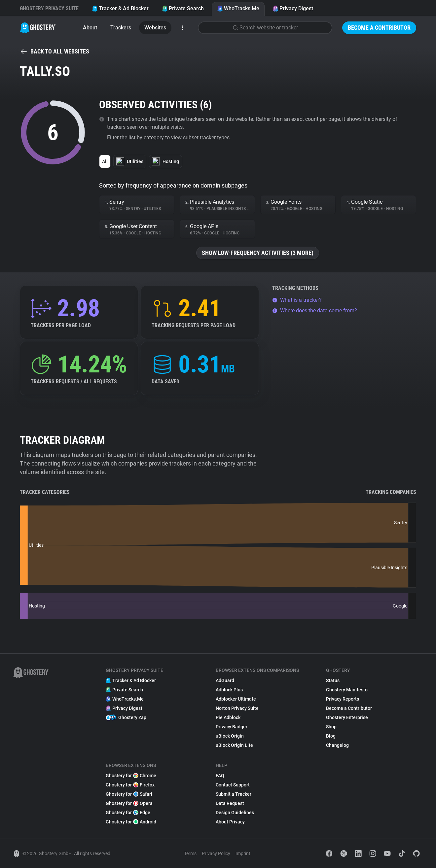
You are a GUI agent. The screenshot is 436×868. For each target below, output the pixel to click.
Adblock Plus (229, 690)
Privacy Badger (232, 727)
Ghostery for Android (131, 822)
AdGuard (225, 680)
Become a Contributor (379, 28)
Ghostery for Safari (129, 794)
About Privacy (230, 822)
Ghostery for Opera (129, 803)
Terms (190, 853)
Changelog (337, 745)
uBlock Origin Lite (234, 745)
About (90, 28)
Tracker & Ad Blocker (120, 8)
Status (333, 680)
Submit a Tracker (234, 794)
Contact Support (233, 785)
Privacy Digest (293, 8)
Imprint (243, 853)
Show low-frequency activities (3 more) (258, 253)
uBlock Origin (230, 736)
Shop (331, 727)
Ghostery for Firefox (130, 785)
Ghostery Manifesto (347, 690)
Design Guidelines (235, 813)
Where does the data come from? (315, 311)
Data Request (230, 803)
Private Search (183, 8)
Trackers (121, 28)
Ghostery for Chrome (131, 776)
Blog (331, 736)
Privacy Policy (216, 853)
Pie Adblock (228, 717)
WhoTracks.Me (238, 8)
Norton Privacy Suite (237, 708)
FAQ (220, 776)
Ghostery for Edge (128, 813)
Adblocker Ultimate (236, 699)
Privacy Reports (343, 699)
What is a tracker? (297, 300)
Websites (155, 28)
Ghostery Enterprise (347, 717)
